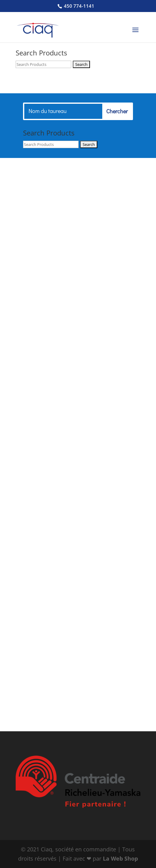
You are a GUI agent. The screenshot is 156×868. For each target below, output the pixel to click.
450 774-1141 (78, 6)
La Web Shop (120, 858)
